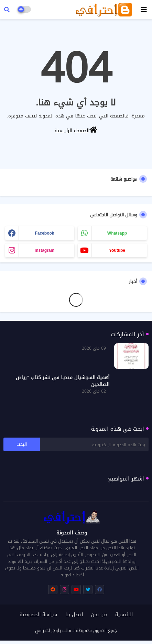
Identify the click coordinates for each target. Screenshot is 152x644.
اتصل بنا (74, 615)
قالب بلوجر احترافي (53, 630)
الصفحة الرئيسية (76, 130)
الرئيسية (124, 615)
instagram (45, 250)
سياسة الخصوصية (38, 615)
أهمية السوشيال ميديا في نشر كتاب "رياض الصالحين (63, 381)
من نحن (99, 615)
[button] (7, 10)
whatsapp (117, 233)
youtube (117, 250)
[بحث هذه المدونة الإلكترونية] (94, 444)
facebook (44, 233)
